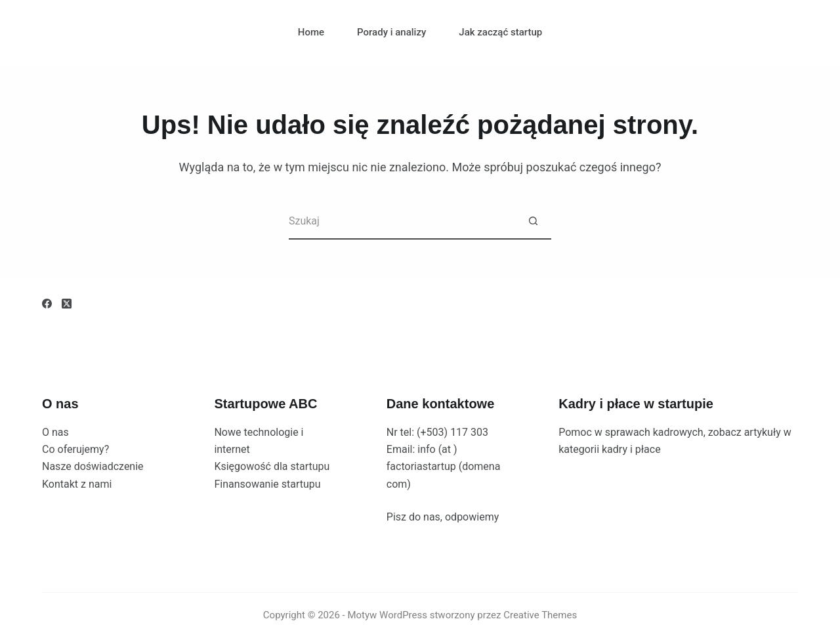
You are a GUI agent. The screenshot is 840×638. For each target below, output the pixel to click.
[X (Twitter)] (67, 304)
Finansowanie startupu (267, 484)
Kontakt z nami (77, 484)
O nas (55, 432)
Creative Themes (540, 615)
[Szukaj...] (402, 222)
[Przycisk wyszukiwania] (533, 222)
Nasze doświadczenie (93, 466)
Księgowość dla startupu (272, 466)
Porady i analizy (391, 32)
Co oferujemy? (75, 449)
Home (311, 32)
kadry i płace (631, 449)
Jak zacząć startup (500, 32)
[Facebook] (47, 304)
